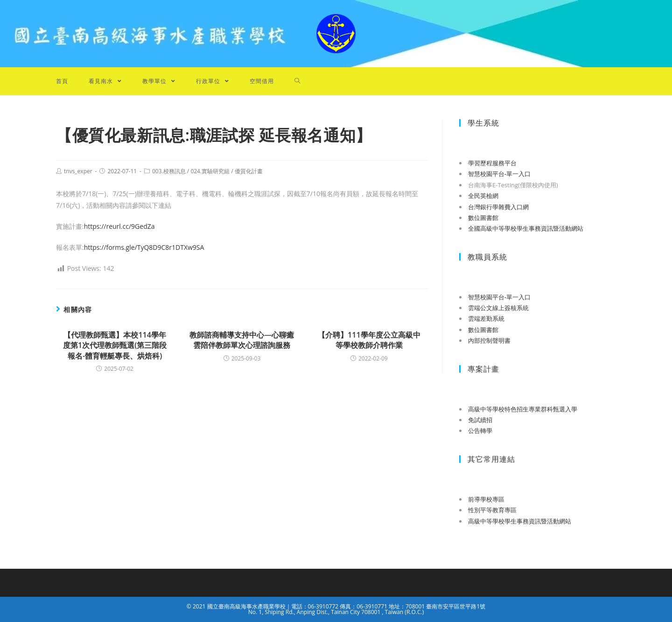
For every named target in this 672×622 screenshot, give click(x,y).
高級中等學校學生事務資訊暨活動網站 (520, 521)
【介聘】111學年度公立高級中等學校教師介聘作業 (369, 340)
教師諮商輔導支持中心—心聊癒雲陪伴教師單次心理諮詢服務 (242, 340)
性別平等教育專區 (492, 510)
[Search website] (297, 81)
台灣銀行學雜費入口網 (498, 207)
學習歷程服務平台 (492, 163)
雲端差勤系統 (486, 318)
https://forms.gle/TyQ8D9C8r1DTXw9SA (144, 247)
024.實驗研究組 (210, 171)
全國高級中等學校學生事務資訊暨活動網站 (526, 228)
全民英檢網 (483, 196)
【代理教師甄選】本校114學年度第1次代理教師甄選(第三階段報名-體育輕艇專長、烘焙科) (115, 345)
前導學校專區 (486, 499)
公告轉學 (480, 431)
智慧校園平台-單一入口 (499, 174)
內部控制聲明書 (489, 340)
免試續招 (480, 420)
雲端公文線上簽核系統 (498, 308)
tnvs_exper (78, 171)
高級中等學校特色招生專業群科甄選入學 (523, 409)
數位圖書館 (483, 218)
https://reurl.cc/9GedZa (119, 226)
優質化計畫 (249, 171)
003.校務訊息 (169, 171)
